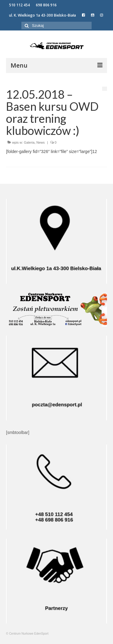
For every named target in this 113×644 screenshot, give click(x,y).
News (41, 142)
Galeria (29, 142)
